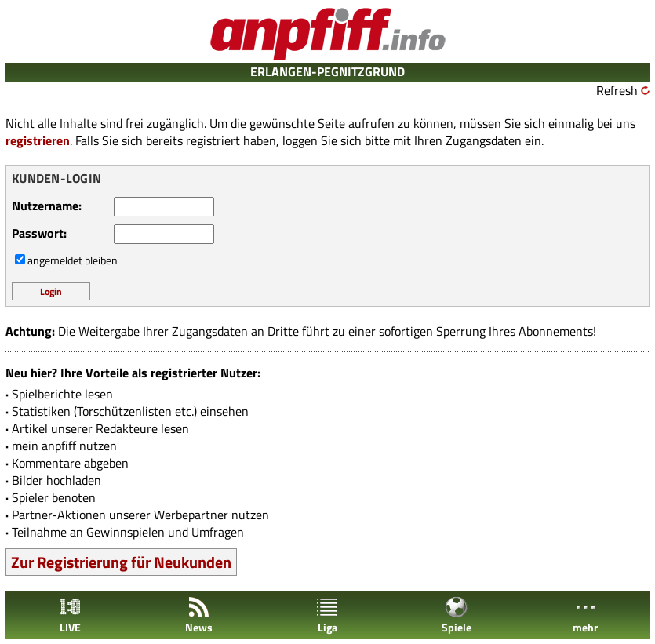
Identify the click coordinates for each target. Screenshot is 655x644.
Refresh (617, 90)
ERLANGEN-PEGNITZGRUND (327, 71)
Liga (327, 615)
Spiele (457, 615)
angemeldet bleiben (73, 260)
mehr (585, 615)
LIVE (70, 615)
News (199, 615)
